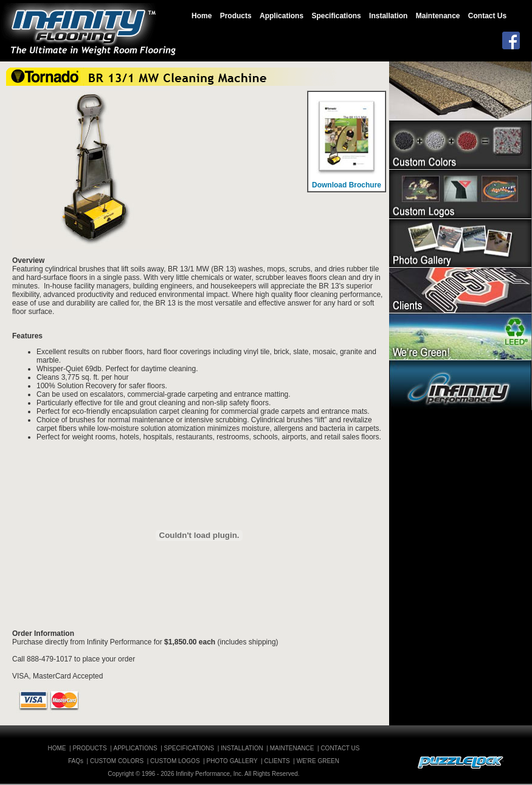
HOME (57, 748)
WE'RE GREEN (318, 761)
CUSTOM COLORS (117, 761)
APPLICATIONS (136, 748)
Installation (388, 16)
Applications (282, 16)
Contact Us (487, 16)
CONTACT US (340, 748)
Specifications (336, 16)
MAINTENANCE (292, 748)
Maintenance (438, 16)
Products (236, 16)
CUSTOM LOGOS (175, 761)
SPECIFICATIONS (189, 748)
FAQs (76, 761)
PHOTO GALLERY (232, 761)
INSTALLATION (242, 748)
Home (202, 16)
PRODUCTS (89, 748)
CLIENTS (277, 761)
